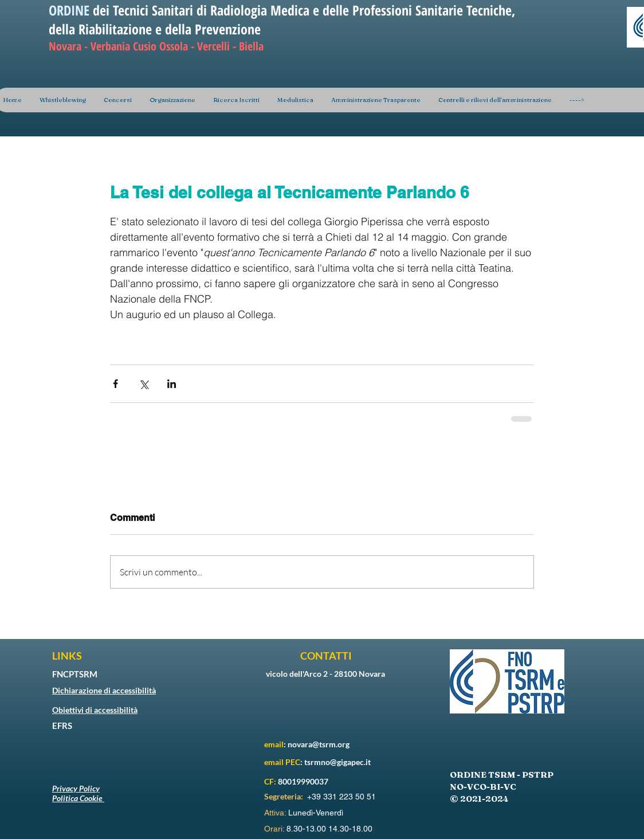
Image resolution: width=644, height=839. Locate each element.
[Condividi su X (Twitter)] (144, 384)
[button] (172, 100)
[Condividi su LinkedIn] (172, 384)
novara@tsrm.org (319, 744)
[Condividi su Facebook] (115, 384)
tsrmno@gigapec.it (337, 762)
